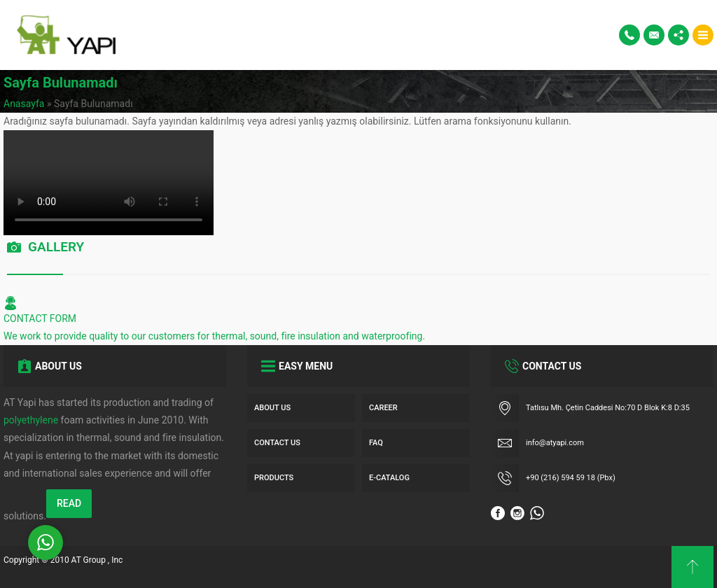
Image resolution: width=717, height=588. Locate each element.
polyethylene (31, 420)
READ (69, 503)
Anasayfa (24, 104)
